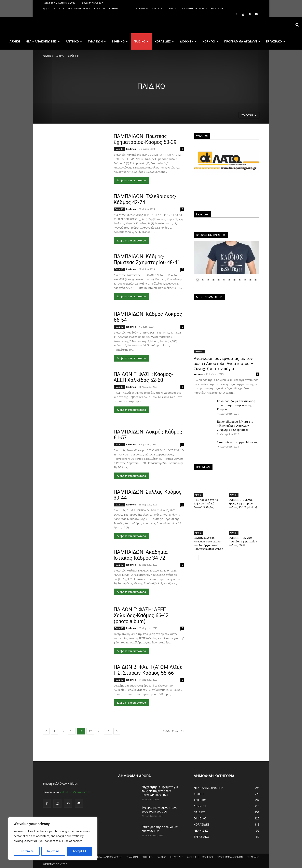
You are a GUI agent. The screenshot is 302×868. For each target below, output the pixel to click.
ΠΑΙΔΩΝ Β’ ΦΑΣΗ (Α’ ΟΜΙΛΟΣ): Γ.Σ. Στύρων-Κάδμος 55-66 (148, 670)
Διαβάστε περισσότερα (131, 180)
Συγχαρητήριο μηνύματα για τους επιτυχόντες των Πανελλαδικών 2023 (160, 791)
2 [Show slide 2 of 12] (203, 280)
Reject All (53, 851)
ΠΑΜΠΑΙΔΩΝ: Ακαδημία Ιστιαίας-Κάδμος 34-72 (141, 555)
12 (90, 731)
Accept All (79, 851)
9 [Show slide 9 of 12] (240, 280)
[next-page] (117, 731)
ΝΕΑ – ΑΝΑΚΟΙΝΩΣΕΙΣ (79, 8)
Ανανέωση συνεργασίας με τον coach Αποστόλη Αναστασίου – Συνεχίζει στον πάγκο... (223, 364)
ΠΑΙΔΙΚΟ (128, 8)
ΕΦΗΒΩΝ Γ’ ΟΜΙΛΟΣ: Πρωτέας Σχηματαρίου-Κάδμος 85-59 (243, 542)
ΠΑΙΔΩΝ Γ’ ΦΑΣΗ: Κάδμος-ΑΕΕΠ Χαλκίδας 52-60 (143, 377)
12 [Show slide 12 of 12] (256, 280)
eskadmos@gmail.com (75, 792)
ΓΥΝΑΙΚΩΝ (100, 8)
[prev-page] (46, 731)
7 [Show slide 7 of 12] (229, 280)
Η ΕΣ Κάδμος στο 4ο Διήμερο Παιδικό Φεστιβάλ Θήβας (206, 504)
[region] (53, 839)
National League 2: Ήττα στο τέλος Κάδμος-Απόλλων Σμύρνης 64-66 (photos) (235, 426)
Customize (27, 851)
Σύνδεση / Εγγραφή (93, 3)
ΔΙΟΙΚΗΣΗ (157, 8)
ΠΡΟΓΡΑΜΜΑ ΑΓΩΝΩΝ (194, 8)
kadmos (131, 149)
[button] (297, 26)
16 (108, 731)
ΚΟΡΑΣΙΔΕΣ (142, 8)
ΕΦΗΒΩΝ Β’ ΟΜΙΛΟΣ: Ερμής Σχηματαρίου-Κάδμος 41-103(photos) (243, 504)
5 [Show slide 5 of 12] (219, 280)
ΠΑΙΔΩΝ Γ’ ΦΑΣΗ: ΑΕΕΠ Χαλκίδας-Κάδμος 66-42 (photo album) (141, 615)
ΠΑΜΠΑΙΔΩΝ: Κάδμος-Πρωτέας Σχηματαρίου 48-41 (147, 260)
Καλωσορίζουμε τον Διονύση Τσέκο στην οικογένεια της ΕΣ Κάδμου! (237, 405)
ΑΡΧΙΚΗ (198, 495)
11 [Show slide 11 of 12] (250, 280)
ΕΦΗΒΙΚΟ (114, 8)
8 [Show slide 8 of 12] (234, 280)
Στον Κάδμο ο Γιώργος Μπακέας (238, 442)
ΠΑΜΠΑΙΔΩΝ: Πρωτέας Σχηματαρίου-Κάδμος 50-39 (145, 139)
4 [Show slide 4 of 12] (213, 280)
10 (72, 731)
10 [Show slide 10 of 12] (245, 280)
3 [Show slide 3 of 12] (208, 280)
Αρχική (46, 8)
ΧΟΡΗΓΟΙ (171, 8)
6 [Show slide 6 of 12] (224, 280)
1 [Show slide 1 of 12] (197, 280)
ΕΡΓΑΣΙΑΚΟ (217, 8)
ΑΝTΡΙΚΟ (59, 8)
